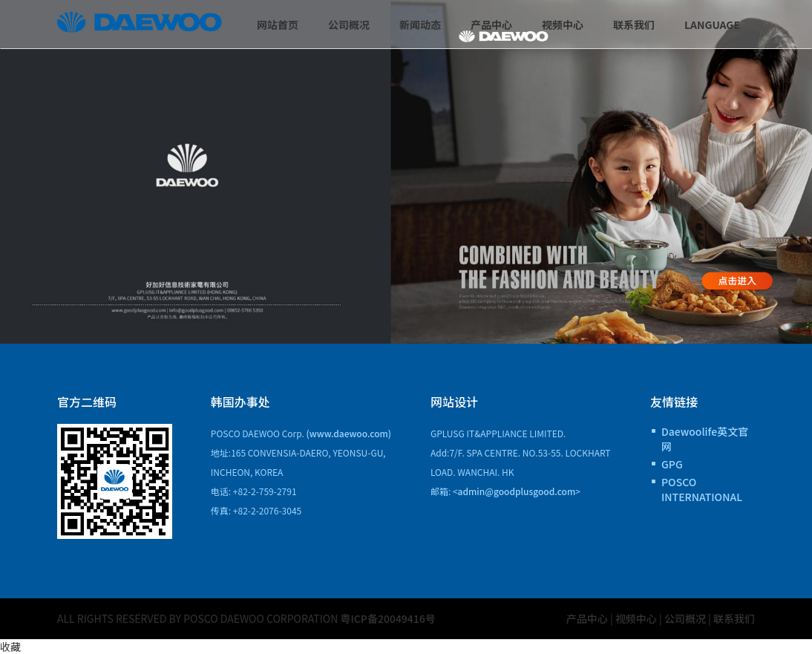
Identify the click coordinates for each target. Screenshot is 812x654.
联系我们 (634, 24)
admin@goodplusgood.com (517, 491)
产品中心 (491, 24)
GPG (672, 464)
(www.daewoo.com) (349, 433)
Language (712, 24)
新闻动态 (420, 24)
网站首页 (278, 24)
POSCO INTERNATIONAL (702, 489)
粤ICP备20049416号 (388, 618)
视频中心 (563, 24)
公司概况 (349, 24)
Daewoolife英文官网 (705, 439)
